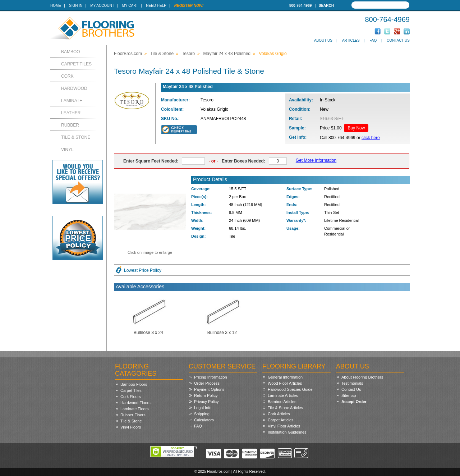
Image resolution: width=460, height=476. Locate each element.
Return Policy (206, 395)
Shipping (202, 414)
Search (326, 6)
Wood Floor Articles (285, 383)
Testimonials (352, 383)
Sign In (76, 6)
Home (56, 6)
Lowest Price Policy (143, 270)
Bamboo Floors (134, 384)
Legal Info (203, 408)
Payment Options (209, 389)
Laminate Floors (135, 409)
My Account (102, 6)
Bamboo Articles (282, 402)
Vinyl (67, 150)
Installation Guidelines (287, 432)
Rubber (70, 125)
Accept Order (354, 402)
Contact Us (398, 40)
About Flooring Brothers (362, 377)
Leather (71, 113)
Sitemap (349, 395)
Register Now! (189, 6)
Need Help (156, 6)
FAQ (373, 40)
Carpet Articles (281, 420)
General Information (285, 377)
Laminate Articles (283, 395)
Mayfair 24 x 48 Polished (227, 54)
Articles (351, 40)
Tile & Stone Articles (285, 408)
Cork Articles (279, 414)
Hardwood (74, 88)
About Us (323, 40)
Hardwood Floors (135, 403)
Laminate (72, 101)
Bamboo (71, 52)
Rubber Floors (133, 415)
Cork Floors (131, 397)
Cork (67, 76)
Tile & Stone (76, 137)
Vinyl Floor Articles (284, 426)
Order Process (207, 383)
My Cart (130, 6)
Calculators (204, 420)
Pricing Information (211, 377)
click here (371, 138)
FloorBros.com (128, 54)
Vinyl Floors (131, 427)
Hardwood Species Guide (290, 389)
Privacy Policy (206, 402)
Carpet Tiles (76, 64)
